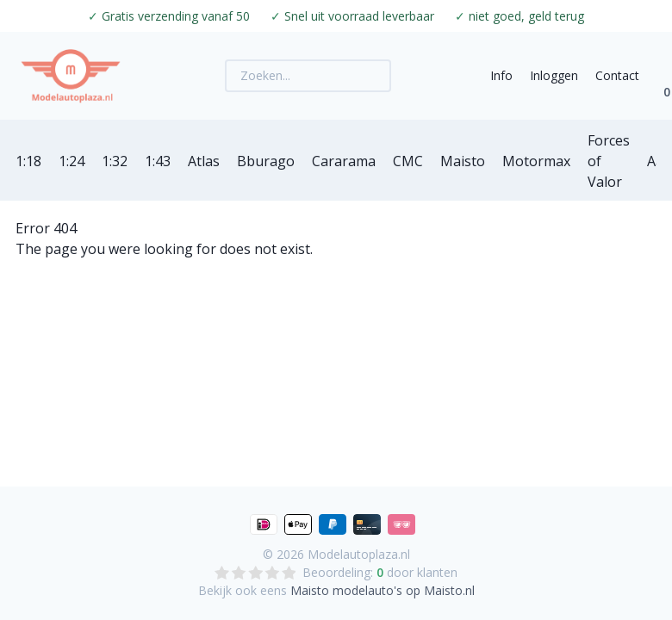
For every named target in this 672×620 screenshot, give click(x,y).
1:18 (28, 161)
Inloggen (554, 75)
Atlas (204, 161)
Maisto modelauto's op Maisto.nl (383, 590)
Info (501, 75)
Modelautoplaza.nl (359, 554)
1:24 (72, 161)
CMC (408, 161)
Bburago (266, 161)
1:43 (158, 161)
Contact (617, 75)
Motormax (536, 161)
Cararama (344, 161)
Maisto (463, 161)
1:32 (115, 161)
